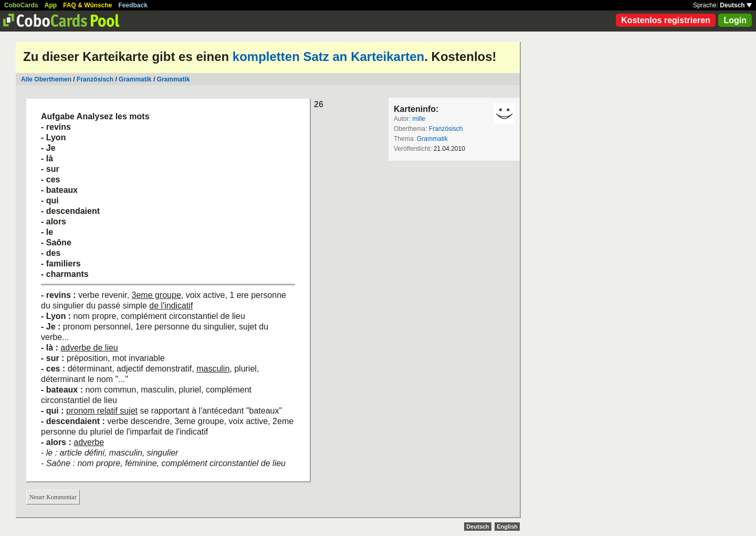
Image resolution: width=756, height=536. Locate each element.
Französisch (95, 79)
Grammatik (135, 79)
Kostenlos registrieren (666, 20)
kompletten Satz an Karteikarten (328, 56)
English (507, 527)
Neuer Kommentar (53, 497)
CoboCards (21, 5)
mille (419, 119)
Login (735, 20)
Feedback (133, 5)
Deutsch (736, 5)
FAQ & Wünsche (87, 5)
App (51, 5)
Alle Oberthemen (46, 79)
